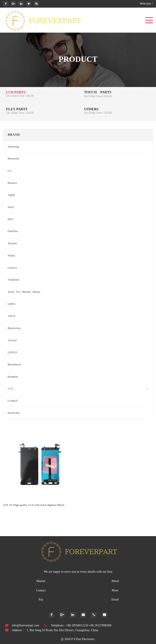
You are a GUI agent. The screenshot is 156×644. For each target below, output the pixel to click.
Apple (11, 195)
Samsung (13, 147)
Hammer (13, 377)
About (115, 581)
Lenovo (12, 268)
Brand (14, 135)
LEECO (12, 353)
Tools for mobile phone (24, 292)
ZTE (78, 389)
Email (115, 600)
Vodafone (14, 280)
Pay (41, 600)
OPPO (11, 304)
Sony (11, 207)
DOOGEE (14, 413)
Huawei (12, 183)
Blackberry (15, 365)
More (115, 591)
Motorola (13, 159)
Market (41, 581)
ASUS (11, 316)
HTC (11, 219)
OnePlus (13, 231)
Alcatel (12, 341)
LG (10, 171)
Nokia (11, 256)
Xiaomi (12, 244)
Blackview (14, 328)
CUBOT (13, 401)
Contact (41, 591)
